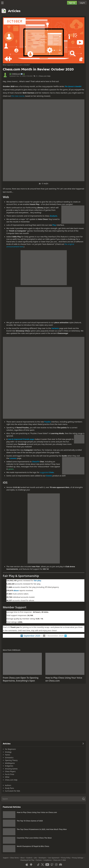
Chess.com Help (45, 76)
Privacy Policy (66, 858)
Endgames (9, 766)
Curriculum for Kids (12, 791)
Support (6, 858)
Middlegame (10, 763)
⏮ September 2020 (30, 636)
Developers (43, 858)
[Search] (44, 799)
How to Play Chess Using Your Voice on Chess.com (37, 812)
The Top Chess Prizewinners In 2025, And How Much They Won (42, 829)
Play (54, 225)
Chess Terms (14, 858)
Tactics (8, 755)
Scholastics (9, 758)
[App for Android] (31, 865)
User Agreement (54, 858)
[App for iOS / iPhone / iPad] (27, 865)
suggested (47, 472)
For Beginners (10, 749)
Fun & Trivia (10, 774)
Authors (8, 785)
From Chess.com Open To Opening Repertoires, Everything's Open (21, 679)
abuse (16, 590)
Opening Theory (11, 760)
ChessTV (36, 462)
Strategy (8, 752)
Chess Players (10, 771)
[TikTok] (38, 865)
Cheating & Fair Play (27, 860)
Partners (39, 860)
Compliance (48, 860)
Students (29, 858)
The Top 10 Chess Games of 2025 (30, 821)
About (23, 858)
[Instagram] (56, 865)
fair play (37, 580)
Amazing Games (11, 769)
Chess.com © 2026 (59, 860)
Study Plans (9, 788)
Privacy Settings (78, 858)
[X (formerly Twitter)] (43, 865)
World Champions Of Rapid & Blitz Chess (33, 846)
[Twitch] (52, 865)
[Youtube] (47, 865)
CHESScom (16, 74)
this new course (18, 96)
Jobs (36, 858)
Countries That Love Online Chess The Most (34, 838)
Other (7, 777)
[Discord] (61, 865)
